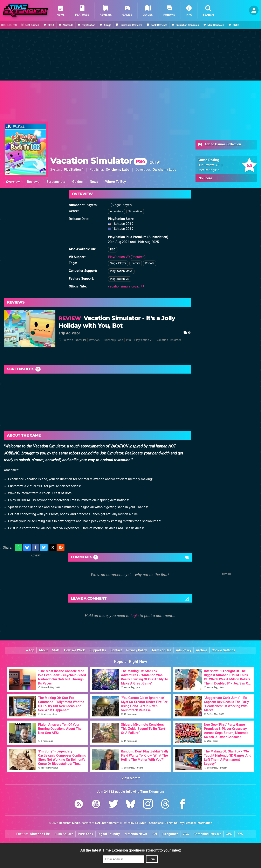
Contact (116, 650)
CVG (229, 834)
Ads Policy (184, 650)
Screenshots (56, 182)
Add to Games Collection (219, 145)
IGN (154, 834)
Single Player (118, 263)
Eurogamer (170, 834)
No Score (205, 178)
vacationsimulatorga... (126, 286)
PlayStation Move (121, 271)
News (94, 182)
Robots (150, 263)
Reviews (33, 182)
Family (136, 263)
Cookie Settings (223, 650)
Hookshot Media (70, 823)
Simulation (135, 211)
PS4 (129, 340)
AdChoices (155, 823)
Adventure (117, 211)
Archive (202, 650)
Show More (130, 778)
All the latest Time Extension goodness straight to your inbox (131, 850)
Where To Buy (116, 182)
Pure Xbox (85, 834)
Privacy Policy (137, 650)
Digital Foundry (109, 834)
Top (30, 650)
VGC (186, 834)
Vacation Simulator (98, 161)
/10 (219, 165)
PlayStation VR (120, 279)
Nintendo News (136, 834)
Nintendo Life (40, 834)
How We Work (74, 650)
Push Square (64, 834)
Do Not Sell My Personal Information (188, 823)
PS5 (113, 249)
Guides (77, 182)
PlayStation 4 (74, 170)
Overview (13, 182)
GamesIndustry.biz (207, 834)
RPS (240, 834)
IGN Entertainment (107, 823)
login (135, 616)
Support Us (98, 650)
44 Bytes (141, 823)
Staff (56, 650)
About (43, 650)
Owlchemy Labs (118, 170)
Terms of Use (161, 650)
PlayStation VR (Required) (127, 257)
